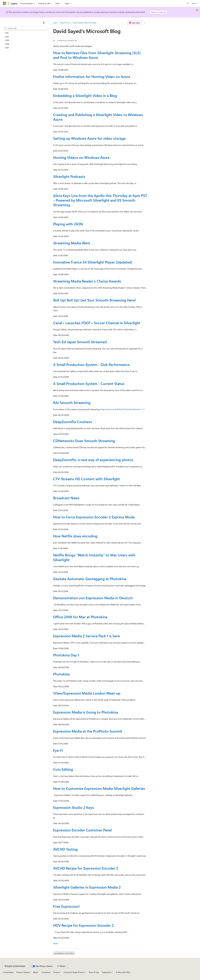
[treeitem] (25, 33)
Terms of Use (94, 972)
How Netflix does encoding (75, 536)
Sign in (194, 3)
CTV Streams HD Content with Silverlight (87, 479)
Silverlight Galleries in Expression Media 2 (87, 887)
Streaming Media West (72, 243)
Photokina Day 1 (66, 655)
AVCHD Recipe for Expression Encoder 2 (86, 868)
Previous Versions (23, 972)
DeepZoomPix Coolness (73, 422)
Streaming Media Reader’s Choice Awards (87, 281)
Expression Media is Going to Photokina (86, 712)
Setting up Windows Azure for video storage (89, 138)
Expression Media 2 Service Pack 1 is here (87, 636)
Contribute (46, 972)
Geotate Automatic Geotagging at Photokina (90, 579)
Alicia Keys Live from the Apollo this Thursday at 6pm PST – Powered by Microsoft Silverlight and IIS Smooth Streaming (100, 200)
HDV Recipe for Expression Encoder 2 (83, 925)
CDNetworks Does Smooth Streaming (84, 441)
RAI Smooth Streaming (72, 402)
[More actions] (145, 23)
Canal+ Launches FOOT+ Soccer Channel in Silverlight (97, 323)
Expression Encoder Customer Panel (82, 830)
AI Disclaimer (8, 972)
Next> (56, 943)
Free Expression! (66, 906)
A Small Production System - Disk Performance (91, 364)
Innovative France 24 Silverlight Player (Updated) (93, 262)
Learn (55, 23)
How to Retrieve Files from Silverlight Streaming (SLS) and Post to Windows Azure (97, 55)
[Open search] (188, 3)
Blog (35, 972)
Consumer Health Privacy (74, 972)
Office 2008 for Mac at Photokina (80, 617)
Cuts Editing (63, 769)
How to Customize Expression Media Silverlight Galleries (99, 788)
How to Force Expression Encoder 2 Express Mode (94, 517)
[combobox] (25, 28)
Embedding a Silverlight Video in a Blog (85, 95)
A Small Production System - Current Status (89, 383)
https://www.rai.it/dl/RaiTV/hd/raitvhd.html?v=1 (122, 409)
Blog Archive (65, 23)
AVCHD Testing (65, 849)
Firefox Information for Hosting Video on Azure (92, 76)
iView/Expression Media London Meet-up (87, 693)
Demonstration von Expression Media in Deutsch (93, 598)
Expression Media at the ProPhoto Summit (88, 731)
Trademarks (106, 972)
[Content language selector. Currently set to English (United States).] (15, 966)
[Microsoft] (5, 3)
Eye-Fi (58, 750)
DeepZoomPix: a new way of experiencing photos (93, 460)
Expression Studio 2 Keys (73, 807)
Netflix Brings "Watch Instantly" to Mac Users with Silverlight (94, 557)
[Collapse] (44, 23)
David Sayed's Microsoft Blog (84, 23)
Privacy (56, 972)
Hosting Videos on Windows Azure (81, 157)
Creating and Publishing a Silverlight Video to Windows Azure (98, 117)
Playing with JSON (68, 224)
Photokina (61, 674)
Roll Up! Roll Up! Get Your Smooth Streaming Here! (95, 300)
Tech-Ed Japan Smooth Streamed (80, 342)
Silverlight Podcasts (69, 176)
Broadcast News (66, 498)
